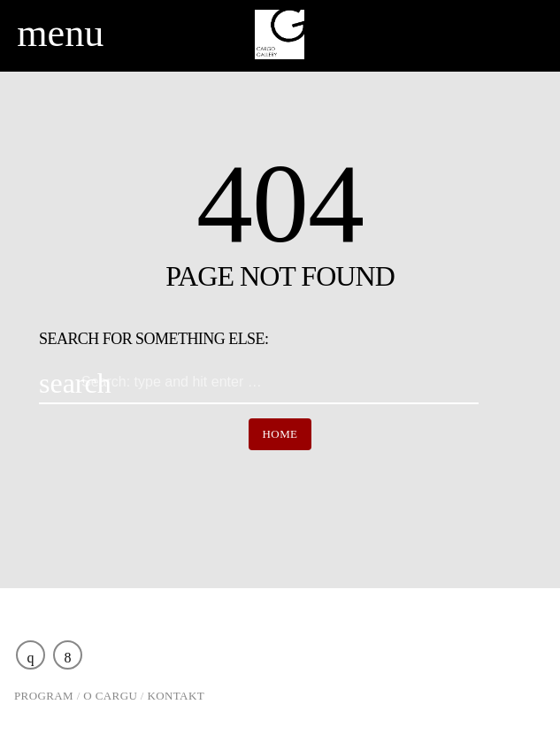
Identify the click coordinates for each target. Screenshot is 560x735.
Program (44, 696)
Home (280, 434)
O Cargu (110, 696)
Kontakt (176, 696)
